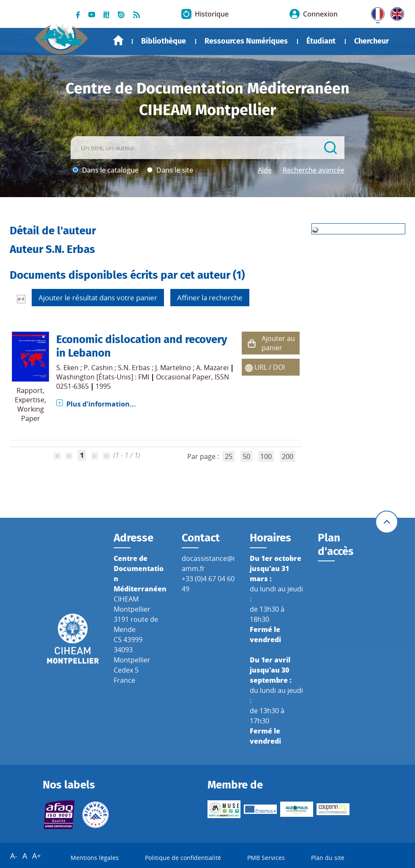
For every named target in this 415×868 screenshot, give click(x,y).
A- (14, 856)
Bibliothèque (164, 41)
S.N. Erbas (134, 368)
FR (375, 12)
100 (266, 456)
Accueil (118, 40)
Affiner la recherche (210, 298)
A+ (37, 856)
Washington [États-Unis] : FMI (103, 377)
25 (229, 456)
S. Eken (67, 368)
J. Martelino (173, 368)
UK (395, 12)
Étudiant (321, 41)
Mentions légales (95, 858)
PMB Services (266, 858)
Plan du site (328, 858)
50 (246, 456)
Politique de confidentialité (183, 858)
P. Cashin (98, 368)
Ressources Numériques (246, 41)
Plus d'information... (101, 404)
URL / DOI (270, 367)
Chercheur (371, 41)
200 (288, 456)
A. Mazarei (212, 368)
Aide (265, 170)
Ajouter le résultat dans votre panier (98, 298)
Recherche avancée (314, 170)
